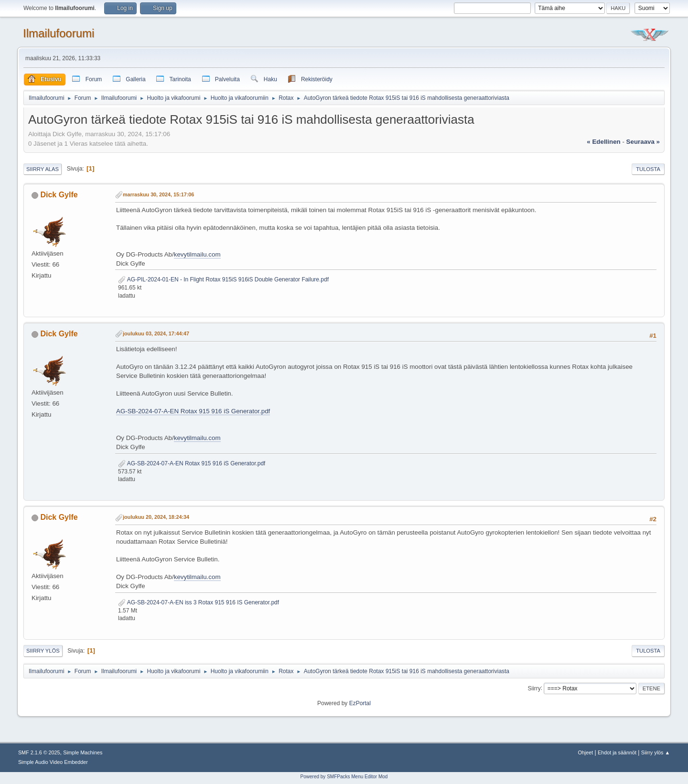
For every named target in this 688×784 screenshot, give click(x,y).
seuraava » (643, 142)
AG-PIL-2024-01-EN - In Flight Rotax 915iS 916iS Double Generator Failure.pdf (223, 279)
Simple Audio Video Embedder (53, 762)
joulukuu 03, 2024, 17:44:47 (156, 333)
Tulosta (648, 169)
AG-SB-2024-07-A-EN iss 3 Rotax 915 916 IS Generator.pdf (199, 602)
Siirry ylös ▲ (656, 752)
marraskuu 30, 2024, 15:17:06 (158, 194)
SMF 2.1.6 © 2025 (39, 752)
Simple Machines (83, 752)
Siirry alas (43, 169)
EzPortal (360, 703)
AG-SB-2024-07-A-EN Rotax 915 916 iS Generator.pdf (193, 411)
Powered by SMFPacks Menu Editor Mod (344, 777)
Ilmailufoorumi (59, 33)
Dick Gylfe (59, 195)
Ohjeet (585, 752)
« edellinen (603, 142)
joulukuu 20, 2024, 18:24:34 (156, 517)
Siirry (534, 688)
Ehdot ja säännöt (617, 752)
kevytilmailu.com (197, 254)
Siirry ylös (43, 651)
